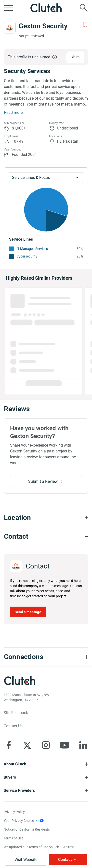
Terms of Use (13, 838)
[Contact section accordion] (46, 536)
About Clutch (15, 764)
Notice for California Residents (27, 829)
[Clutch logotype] (20, 681)
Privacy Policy (14, 812)
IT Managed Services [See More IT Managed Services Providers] (32, 249)
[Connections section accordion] (46, 657)
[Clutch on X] (27, 745)
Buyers (10, 777)
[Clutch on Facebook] (9, 745)
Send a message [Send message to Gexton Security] (28, 612)
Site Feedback (16, 713)
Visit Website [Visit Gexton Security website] (26, 860)
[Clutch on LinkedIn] (83, 745)
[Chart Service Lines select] (46, 178)
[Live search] (84, 8)
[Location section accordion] (46, 518)
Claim (75, 57)
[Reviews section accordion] (46, 409)
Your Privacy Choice (19, 821)
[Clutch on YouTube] (65, 745)
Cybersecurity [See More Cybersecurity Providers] (27, 256)
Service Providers (19, 790)
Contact (65, 860)
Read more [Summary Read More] (13, 113)
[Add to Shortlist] (85, 25)
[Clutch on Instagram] (46, 745)
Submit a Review (43, 481)
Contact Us (13, 726)
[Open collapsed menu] (8, 8)
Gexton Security (43, 26)
